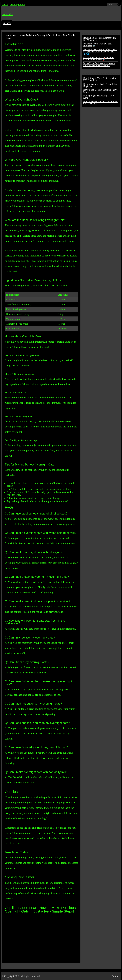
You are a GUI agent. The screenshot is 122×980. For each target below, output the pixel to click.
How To (7, 23)
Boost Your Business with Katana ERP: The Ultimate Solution (99, 64)
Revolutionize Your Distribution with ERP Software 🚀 (99, 59)
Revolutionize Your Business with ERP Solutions (99, 39)
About (5, 5)
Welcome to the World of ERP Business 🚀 (98, 45)
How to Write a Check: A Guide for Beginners (100, 85)
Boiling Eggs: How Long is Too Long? (98, 97)
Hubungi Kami (18, 5)
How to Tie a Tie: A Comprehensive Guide (100, 91)
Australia (8, 14)
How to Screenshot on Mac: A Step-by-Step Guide (100, 103)
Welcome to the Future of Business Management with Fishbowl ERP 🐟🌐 (100, 52)
